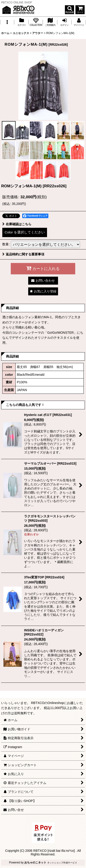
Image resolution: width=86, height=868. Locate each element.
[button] (69, 10)
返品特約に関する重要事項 (23, 254)
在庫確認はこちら (17, 224)
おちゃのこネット (35, 863)
